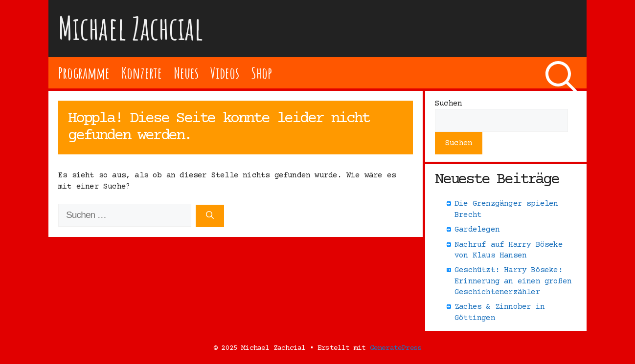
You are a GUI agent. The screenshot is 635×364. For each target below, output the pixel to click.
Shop (261, 73)
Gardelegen (477, 230)
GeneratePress (396, 348)
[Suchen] (210, 216)
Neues (186, 73)
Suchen (448, 104)
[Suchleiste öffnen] (561, 73)
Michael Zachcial (131, 28)
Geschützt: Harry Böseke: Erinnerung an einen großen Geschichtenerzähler (513, 281)
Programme (84, 73)
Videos (225, 73)
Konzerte (141, 73)
